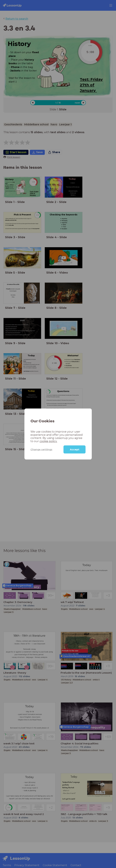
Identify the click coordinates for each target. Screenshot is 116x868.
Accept (75, 450)
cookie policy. (48, 441)
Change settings (41, 449)
